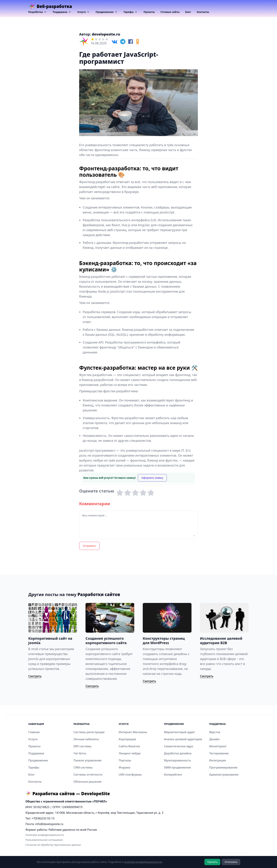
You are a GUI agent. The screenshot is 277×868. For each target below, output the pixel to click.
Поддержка (62, 12)
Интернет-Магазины (133, 732)
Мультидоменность (177, 760)
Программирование (223, 767)
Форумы (125, 767)
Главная (34, 732)
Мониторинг (218, 746)
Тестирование (219, 753)
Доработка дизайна (178, 753)
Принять (212, 862)
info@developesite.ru (49, 824)
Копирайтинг (173, 775)
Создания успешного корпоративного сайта (106, 641)
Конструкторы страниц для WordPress (164, 641)
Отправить (89, 546)
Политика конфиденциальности (45, 835)
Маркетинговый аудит (179, 732)
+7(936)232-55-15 (43, 818)
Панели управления (87, 760)
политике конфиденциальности (143, 862)
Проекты (149, 12)
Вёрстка (215, 732)
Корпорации (127, 739)
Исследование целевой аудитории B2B (221, 641)
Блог (188, 12)
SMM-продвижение (177, 767)
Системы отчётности (88, 775)
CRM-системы (83, 767)
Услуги (84, 12)
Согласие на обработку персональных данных (53, 845)
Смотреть (35, 676)
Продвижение (107, 12)
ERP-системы (82, 746)
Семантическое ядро (179, 746)
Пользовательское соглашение (44, 840)
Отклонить (231, 862)
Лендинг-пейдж (130, 753)
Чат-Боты (80, 753)
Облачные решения (87, 782)
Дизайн (214, 739)
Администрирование (224, 775)
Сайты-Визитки (129, 746)
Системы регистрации (89, 732)
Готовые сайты (170, 12)
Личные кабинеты (86, 739)
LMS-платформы (130, 775)
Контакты (203, 12)
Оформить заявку (152, 478)
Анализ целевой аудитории (183, 739)
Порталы (125, 760)
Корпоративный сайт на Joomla (50, 641)
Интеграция (217, 760)
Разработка (38, 12)
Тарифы (131, 12)
